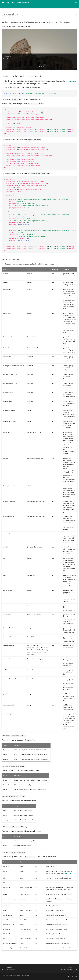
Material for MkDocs (23, 976)
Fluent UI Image (68, 873)
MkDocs (11, 976)
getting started (71, 81)
